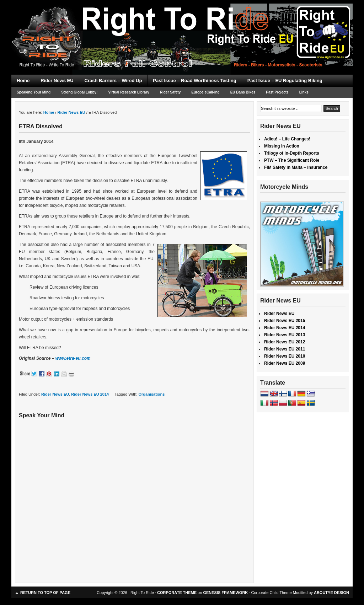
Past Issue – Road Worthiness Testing (194, 81)
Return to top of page (45, 593)
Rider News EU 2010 (285, 356)
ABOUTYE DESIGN (331, 593)
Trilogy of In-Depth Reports (292, 153)
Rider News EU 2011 (285, 349)
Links (304, 92)
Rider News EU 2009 (285, 363)
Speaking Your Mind (34, 92)
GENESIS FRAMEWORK (225, 593)
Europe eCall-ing (205, 92)
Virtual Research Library (129, 92)
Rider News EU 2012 (285, 342)
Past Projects (277, 92)
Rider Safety (170, 92)
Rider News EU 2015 (285, 321)
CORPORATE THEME (177, 593)
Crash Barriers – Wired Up (113, 81)
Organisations (151, 394)
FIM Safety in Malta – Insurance (296, 167)
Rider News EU (57, 81)
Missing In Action (282, 146)
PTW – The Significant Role (292, 160)
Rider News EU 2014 (90, 394)
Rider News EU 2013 (285, 335)
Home (23, 81)
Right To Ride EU (182, 25)
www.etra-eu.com (73, 358)
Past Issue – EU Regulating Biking (285, 81)
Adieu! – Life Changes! (287, 139)
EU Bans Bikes (243, 92)
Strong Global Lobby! (79, 92)
